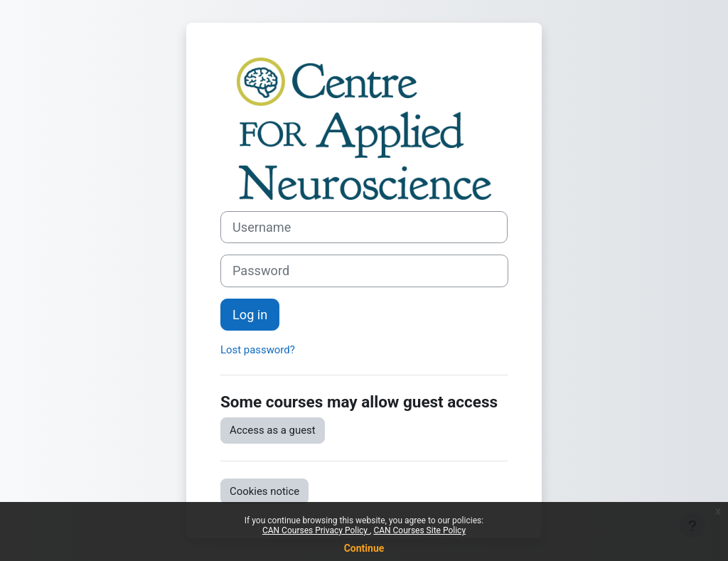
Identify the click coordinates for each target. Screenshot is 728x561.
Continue (364, 548)
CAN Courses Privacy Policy (316, 530)
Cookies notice (264, 491)
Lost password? (258, 350)
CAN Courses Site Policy (419, 530)
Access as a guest (273, 430)
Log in (250, 315)
